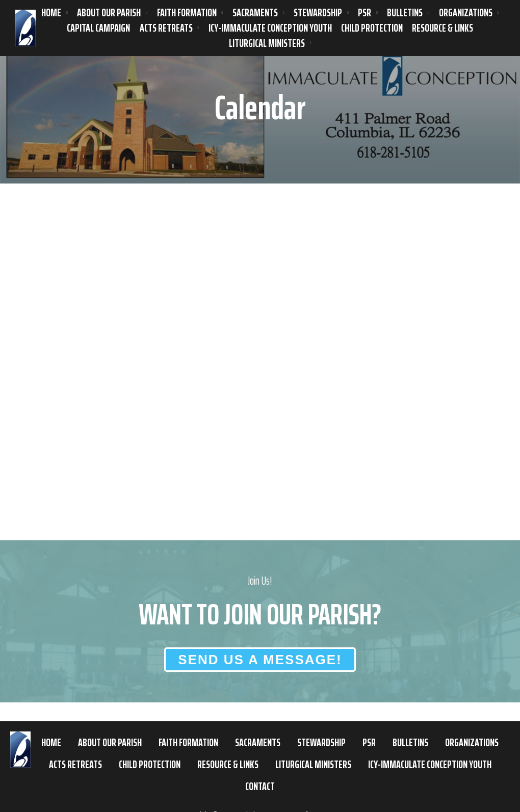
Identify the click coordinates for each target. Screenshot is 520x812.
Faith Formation (187, 13)
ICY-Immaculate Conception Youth (270, 28)
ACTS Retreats (166, 28)
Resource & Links (443, 28)
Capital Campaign (98, 28)
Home (51, 13)
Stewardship (318, 13)
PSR (365, 13)
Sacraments (255, 13)
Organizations (466, 13)
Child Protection (372, 28)
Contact (260, 786)
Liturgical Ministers (267, 43)
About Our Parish (109, 13)
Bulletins (405, 13)
